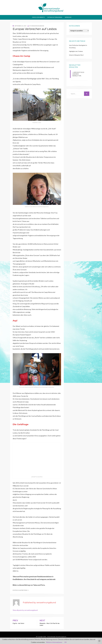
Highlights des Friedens (76, 51)
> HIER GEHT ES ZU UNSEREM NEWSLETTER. (78, 74)
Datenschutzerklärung (55, 17)
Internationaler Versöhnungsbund (57, 637)
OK (65, 642)
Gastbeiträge (23, 590)
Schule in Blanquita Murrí (76, 55)
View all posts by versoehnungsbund (25, 610)
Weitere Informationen (54, 642)
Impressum (68, 17)
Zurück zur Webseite (38, 17)
